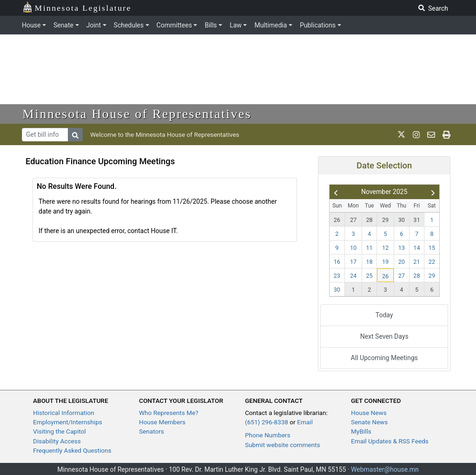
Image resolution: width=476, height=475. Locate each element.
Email (305, 422)
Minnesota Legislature (77, 7)
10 (353, 248)
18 (370, 262)
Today (384, 315)
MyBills (361, 431)
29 (385, 220)
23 (337, 276)
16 (337, 262)
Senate (63, 25)
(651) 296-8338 (267, 422)
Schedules (129, 25)
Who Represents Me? (169, 413)
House (31, 25)
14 (416, 248)
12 (385, 248)
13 (402, 248)
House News (369, 413)
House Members (162, 422)
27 (353, 220)
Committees (174, 25)
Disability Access (57, 441)
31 (416, 220)
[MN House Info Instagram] (416, 134)
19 (385, 262)
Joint (94, 25)
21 (416, 262)
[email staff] (431, 134)
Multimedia (271, 25)
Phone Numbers (268, 435)
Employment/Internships (68, 422)
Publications (318, 25)
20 (402, 262)
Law (236, 25)
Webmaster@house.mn (385, 469)
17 (353, 262)
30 (402, 220)
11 (370, 248)
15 (432, 248)
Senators (152, 431)
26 (337, 220)
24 (353, 276)
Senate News (369, 422)
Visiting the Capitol (59, 431)
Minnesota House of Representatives (137, 114)
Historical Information (64, 413)
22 (432, 262)
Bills (211, 25)
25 (370, 276)
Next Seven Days (384, 336)
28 (370, 220)
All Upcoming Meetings (384, 358)
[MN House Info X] (401, 134)
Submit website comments (283, 445)
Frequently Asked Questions (72, 450)
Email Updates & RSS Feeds (390, 441)
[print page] (446, 134)
